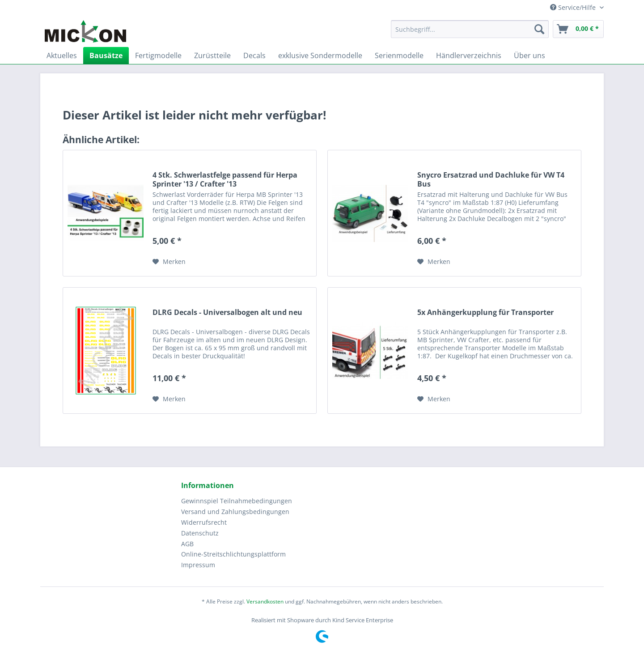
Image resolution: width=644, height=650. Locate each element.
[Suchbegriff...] (470, 29)
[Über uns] (530, 55)
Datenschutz (200, 533)
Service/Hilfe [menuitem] (574, 7)
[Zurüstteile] (212, 55)
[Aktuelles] (62, 55)
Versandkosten (265, 601)
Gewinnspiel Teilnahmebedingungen (237, 501)
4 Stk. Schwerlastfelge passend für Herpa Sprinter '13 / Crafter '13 (225, 179)
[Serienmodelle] (399, 55)
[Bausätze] (106, 55)
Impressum (198, 565)
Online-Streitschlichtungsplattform (233, 554)
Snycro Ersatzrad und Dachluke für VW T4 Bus (491, 179)
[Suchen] (539, 29)
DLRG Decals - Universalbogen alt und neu (227, 312)
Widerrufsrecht (204, 522)
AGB (187, 544)
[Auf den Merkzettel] (169, 262)
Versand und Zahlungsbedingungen (235, 512)
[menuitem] (470, 33)
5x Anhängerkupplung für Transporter (485, 312)
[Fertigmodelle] (158, 55)
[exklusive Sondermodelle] (320, 55)
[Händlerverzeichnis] (469, 55)
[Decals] (254, 55)
